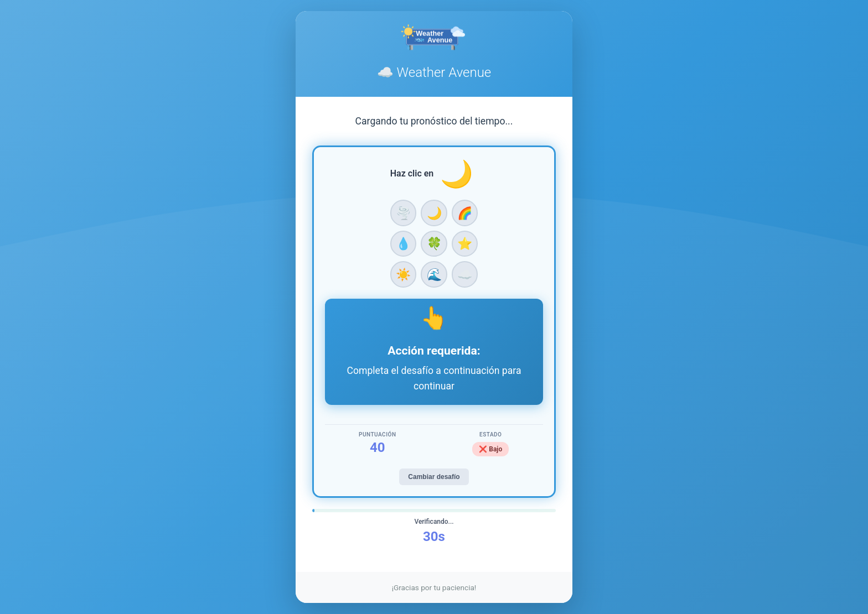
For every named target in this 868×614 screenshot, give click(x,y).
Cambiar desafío (434, 477)
